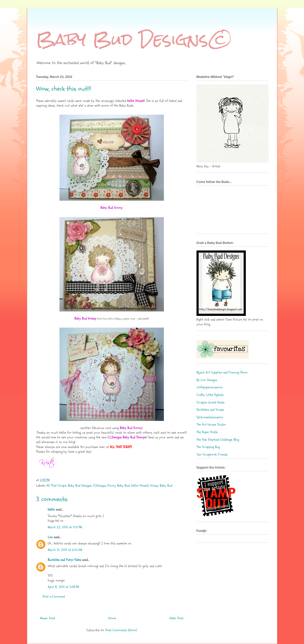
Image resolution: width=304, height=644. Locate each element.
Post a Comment (54, 597)
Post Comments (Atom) (121, 630)
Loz (50, 537)
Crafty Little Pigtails (210, 395)
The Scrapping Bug (208, 447)
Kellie (51, 510)
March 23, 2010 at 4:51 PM (65, 527)
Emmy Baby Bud (119, 486)
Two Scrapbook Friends (212, 455)
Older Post (176, 618)
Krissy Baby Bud (161, 486)
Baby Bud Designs (80, 486)
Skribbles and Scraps (210, 410)
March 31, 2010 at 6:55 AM (65, 550)
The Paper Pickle (207, 432)
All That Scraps (56, 486)
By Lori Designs (207, 380)
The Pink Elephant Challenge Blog (218, 440)
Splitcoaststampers (210, 417)
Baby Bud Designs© (135, 39)
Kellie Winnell (140, 486)
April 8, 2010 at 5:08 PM (63, 587)
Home (112, 618)
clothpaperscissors (209, 387)
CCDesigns (99, 486)
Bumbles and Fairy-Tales (64, 560)
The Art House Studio (211, 425)
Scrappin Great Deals (210, 402)
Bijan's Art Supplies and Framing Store (222, 372)
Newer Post (47, 618)
